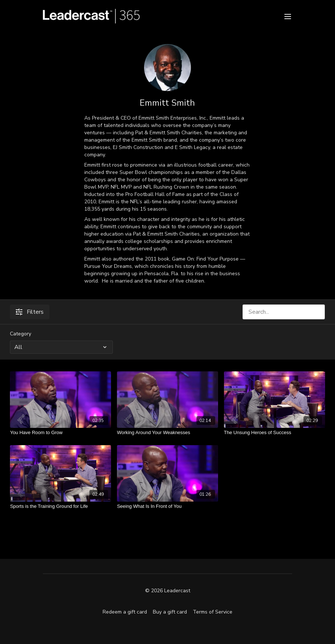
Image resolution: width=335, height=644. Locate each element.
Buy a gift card (170, 612)
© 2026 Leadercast (168, 591)
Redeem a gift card (125, 612)
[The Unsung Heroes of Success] (275, 433)
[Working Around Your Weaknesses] (167, 433)
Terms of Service (213, 612)
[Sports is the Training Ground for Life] (60, 506)
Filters (30, 312)
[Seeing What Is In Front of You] (167, 506)
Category (21, 334)
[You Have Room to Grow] (60, 433)
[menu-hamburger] (288, 16)
